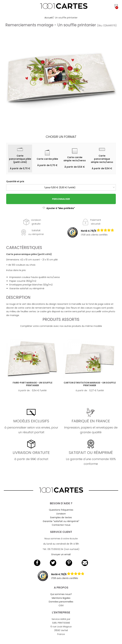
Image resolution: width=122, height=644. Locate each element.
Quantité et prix (15, 181)
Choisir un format (61, 137)
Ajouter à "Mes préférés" (59, 208)
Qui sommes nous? (61, 594)
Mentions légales (61, 598)
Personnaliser (61, 199)
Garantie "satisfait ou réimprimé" (61, 521)
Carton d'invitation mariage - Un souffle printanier (90, 384)
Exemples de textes (61, 517)
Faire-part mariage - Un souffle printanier (32, 384)
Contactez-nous (61, 525)
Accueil (49, 18)
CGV (61, 605)
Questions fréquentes (61, 510)
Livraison (61, 514)
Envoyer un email (61, 554)
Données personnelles (61, 602)
